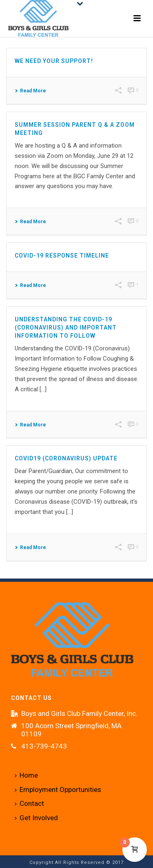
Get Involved (36, 818)
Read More (30, 91)
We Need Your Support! (54, 61)
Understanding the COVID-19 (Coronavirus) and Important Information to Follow (66, 327)
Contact (29, 803)
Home (26, 775)
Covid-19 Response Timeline (62, 256)
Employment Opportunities (58, 789)
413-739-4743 (44, 746)
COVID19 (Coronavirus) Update (66, 458)
